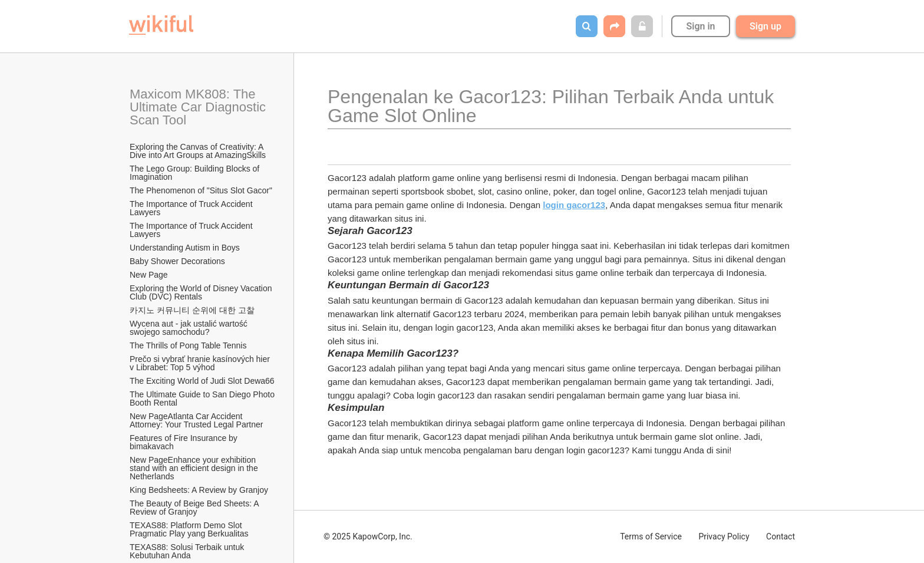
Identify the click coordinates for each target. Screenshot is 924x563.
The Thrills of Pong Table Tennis (188, 345)
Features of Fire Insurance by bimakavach (185, 442)
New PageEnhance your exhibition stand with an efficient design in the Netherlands (195, 468)
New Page (149, 275)
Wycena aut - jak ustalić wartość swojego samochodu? (190, 328)
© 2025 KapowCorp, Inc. (368, 536)
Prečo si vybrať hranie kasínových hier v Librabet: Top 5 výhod (201, 363)
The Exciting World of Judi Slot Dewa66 (202, 381)
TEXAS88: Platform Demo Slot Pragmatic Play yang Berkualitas (189, 529)
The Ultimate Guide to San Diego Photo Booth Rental (203, 399)
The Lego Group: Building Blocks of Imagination (196, 173)
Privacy (724, 536)
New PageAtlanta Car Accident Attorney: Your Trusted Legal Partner (196, 420)
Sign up (765, 26)
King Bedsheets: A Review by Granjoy (199, 490)
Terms (651, 536)
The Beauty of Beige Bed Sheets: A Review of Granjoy (195, 508)
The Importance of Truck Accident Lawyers (192, 208)
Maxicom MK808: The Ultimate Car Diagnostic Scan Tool (199, 107)
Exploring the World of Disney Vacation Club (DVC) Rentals (202, 292)
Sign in (700, 26)
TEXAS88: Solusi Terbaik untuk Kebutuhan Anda (188, 551)
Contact (781, 536)
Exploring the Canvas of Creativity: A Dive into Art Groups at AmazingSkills (198, 151)
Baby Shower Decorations (177, 261)
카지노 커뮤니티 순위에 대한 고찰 (192, 310)
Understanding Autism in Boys (185, 248)
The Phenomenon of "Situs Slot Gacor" (201, 190)
